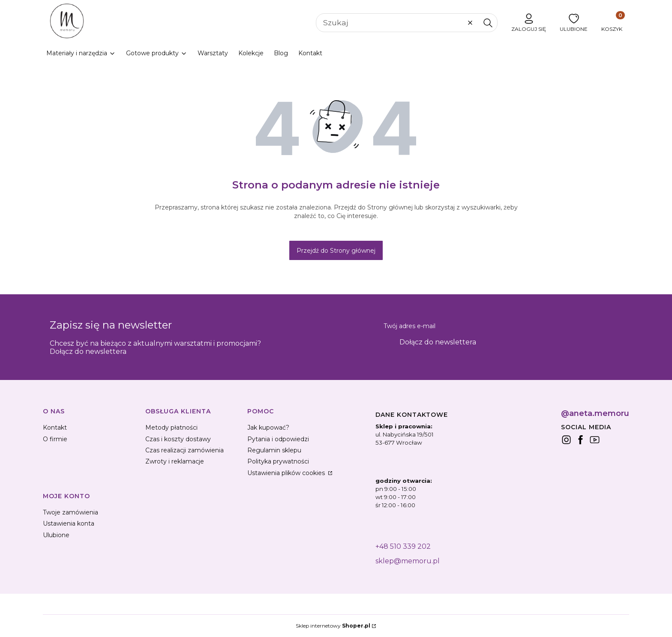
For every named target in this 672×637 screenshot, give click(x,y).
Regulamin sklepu (274, 450)
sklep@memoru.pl (408, 561)
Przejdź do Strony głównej (336, 251)
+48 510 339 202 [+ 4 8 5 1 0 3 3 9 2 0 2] (403, 546)
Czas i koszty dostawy (178, 439)
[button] (488, 23)
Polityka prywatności (278, 461)
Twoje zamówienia (70, 512)
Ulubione (56, 535)
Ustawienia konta (69, 523)
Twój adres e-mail (409, 326)
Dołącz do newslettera (438, 342)
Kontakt (55, 428)
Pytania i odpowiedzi (278, 439)
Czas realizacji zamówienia (184, 450)
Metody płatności (171, 428)
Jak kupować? (268, 428)
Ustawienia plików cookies (287, 473)
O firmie (55, 439)
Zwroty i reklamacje (175, 461)
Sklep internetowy (333, 626)
